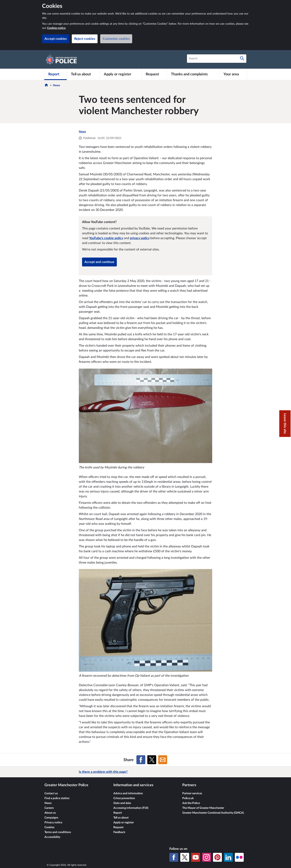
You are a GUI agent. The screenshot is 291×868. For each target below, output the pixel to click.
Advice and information (128, 793)
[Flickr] (239, 857)
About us (50, 813)
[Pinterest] (217, 857)
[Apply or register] (121, 74)
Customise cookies (116, 39)
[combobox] (217, 59)
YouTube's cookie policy (106, 238)
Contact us (51, 793)
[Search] (242, 59)
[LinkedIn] (228, 857)
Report (118, 813)
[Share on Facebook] (141, 760)
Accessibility (52, 837)
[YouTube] (196, 857)
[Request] (154, 74)
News (56, 85)
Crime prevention (124, 798)
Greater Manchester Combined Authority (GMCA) (213, 813)
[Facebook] (174, 857)
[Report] (55, 74)
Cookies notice (56, 28)
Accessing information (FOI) (131, 808)
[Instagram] (207, 857)
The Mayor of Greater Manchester (203, 808)
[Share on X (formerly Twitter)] (152, 760)
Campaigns (51, 818)
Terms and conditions (58, 832)
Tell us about (121, 818)
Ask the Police (191, 803)
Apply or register (124, 823)
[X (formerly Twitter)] (185, 857)
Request (118, 827)
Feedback (119, 832)
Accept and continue (99, 262)
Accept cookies (56, 39)
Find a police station (57, 798)
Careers (49, 808)
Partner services (192, 793)
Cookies (49, 827)
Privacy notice (53, 823)
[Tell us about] (83, 74)
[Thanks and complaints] (193, 74)
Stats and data (122, 803)
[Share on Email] (163, 760)
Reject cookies (85, 39)
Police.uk (188, 798)
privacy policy (140, 238)
